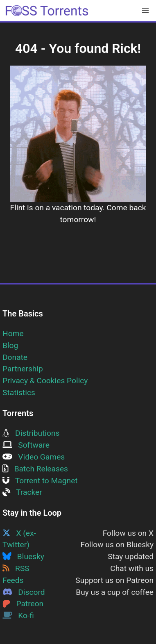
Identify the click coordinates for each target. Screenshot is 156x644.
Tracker (22, 492)
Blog (10, 345)
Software (26, 445)
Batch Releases (35, 469)
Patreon (23, 604)
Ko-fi (18, 616)
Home (13, 333)
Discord (24, 592)
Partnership (23, 369)
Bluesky (23, 556)
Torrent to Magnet (40, 481)
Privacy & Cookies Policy (45, 381)
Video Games (34, 457)
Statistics (19, 393)
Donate (15, 357)
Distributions (31, 433)
